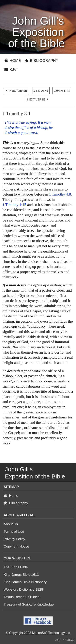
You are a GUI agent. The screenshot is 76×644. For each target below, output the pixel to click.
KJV (11, 70)
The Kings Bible (16, 567)
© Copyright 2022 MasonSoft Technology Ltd (38, 633)
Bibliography (42, 61)
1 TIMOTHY (41, 91)
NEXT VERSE (38, 99)
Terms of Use (14, 532)
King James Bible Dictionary (25, 582)
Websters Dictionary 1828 (23, 590)
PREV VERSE (16, 91)
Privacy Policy (14, 539)
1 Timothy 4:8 (60, 194)
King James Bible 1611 (21, 575)
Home (13, 61)
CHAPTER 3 (62, 91)
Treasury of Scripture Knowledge (29, 604)
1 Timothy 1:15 (14, 205)
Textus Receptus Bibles (22, 597)
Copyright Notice (16, 546)
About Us (11, 524)
